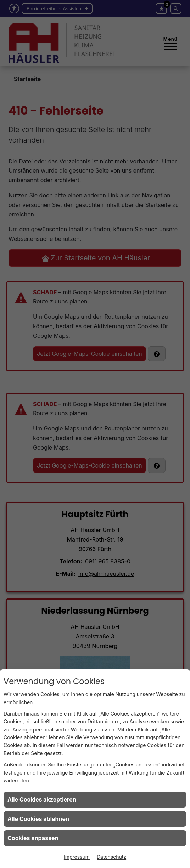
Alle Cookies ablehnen (38, 819)
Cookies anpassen (33, 838)
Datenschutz (111, 857)
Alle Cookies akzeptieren (42, 799)
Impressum (77, 857)
